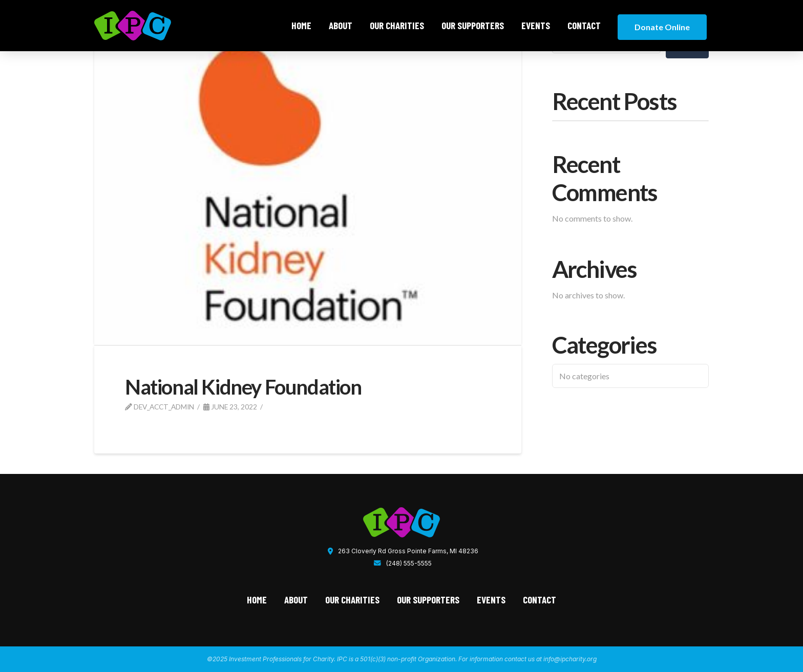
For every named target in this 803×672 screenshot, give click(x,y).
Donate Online (662, 27)
